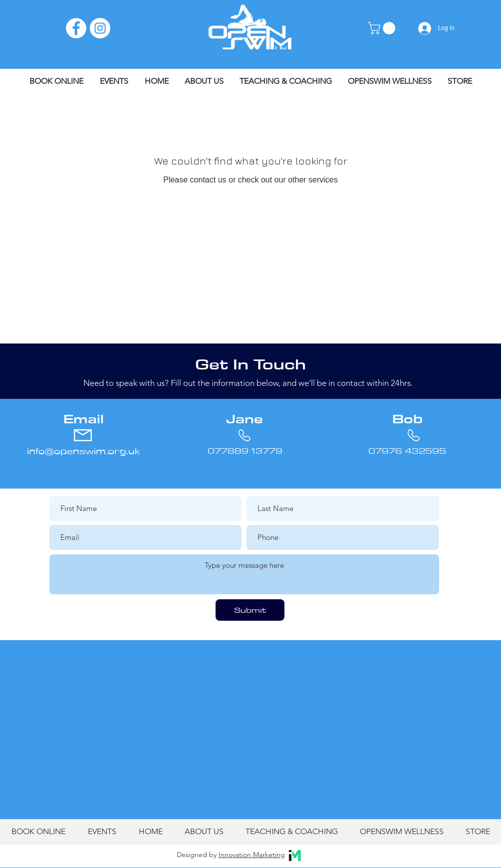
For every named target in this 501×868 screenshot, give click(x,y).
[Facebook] (76, 28)
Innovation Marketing (252, 855)
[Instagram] (100, 28)
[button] (383, 28)
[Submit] (250, 610)
